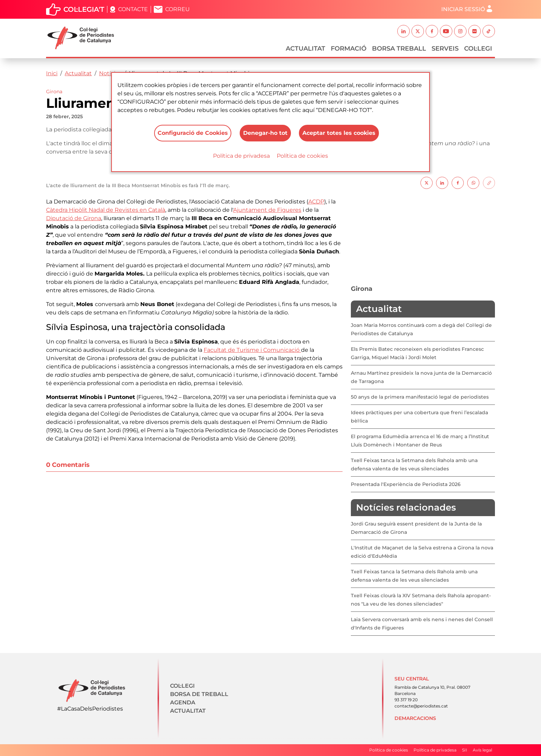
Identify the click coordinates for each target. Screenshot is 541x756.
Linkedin (403, 31)
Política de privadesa (241, 156)
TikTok (489, 31)
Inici (52, 73)
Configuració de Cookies (192, 133)
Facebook (432, 31)
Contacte (133, 9)
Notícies (110, 73)
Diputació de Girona (74, 218)
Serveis (445, 49)
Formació (349, 49)
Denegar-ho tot (265, 133)
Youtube (446, 31)
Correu (178, 9)
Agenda (183, 702)
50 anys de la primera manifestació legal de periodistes (420, 397)
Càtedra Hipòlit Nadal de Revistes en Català (106, 210)
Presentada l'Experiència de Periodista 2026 (406, 484)
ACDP (316, 202)
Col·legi (478, 49)
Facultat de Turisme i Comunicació (252, 350)
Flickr (475, 31)
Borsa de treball (199, 694)
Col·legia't (84, 9)
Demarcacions (415, 718)
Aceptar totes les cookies (339, 133)
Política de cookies (302, 156)
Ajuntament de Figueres (267, 210)
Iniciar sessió (463, 9)
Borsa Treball (399, 49)
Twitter (418, 31)
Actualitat (305, 49)
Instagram (460, 31)
